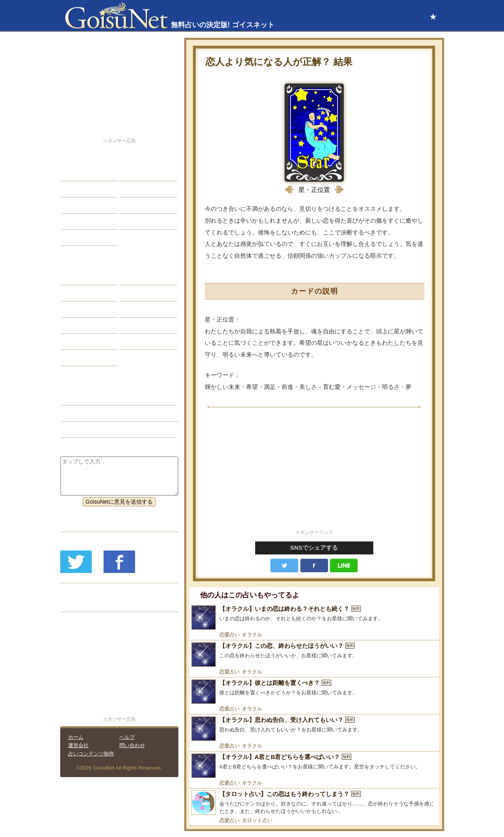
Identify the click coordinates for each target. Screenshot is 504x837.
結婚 (131, 173)
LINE (344, 565)
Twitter (284, 565)
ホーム (76, 737)
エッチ (74, 205)
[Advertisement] (314, 473)
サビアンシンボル (88, 293)
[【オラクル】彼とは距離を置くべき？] (314, 692)
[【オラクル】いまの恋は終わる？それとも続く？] (314, 618)
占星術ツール (142, 277)
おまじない (80, 358)
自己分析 (77, 189)
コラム (134, 325)
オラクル (252, 635)
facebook (314, 565)
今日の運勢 (139, 189)
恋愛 (72, 173)
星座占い (77, 277)
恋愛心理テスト (85, 342)
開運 (72, 221)
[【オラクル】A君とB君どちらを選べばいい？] (314, 766)
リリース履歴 (83, 604)
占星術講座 (80, 238)
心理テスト (139, 342)
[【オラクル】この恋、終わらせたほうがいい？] (314, 655)
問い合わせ (132, 745)
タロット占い (257, 820)
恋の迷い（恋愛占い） (94, 413)
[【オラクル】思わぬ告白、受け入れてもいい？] (314, 729)
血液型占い (139, 309)
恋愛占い (230, 635)
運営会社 (78, 745)
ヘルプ (127, 737)
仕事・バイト (142, 205)
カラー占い (80, 309)
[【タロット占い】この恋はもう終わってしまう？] (314, 803)
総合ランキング (145, 221)
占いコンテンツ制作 (91, 754)
